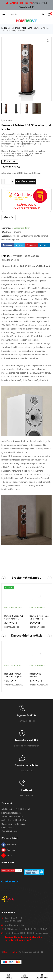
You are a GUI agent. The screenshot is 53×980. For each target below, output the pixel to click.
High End (15, 240)
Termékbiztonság (9, 831)
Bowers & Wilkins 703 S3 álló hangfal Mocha (39, 619)
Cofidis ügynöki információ (13, 824)
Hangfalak (16, 28)
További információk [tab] (26, 256)
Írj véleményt (7, 120)
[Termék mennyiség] (8, 182)
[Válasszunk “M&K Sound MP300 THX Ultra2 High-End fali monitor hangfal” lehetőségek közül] (13, 685)
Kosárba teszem (26, 182)
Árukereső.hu (6, 890)
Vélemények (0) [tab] (11, 260)
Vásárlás (8, 218)
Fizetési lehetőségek (11, 813)
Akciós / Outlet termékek (25, 236)
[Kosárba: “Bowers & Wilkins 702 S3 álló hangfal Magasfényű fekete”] (12, 627)
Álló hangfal (27, 28)
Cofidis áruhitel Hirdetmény (14, 820)
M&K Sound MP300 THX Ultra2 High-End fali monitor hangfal (14, 677)
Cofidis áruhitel (8, 828)
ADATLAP (10, 161)
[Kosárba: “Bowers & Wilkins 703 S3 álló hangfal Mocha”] (38, 627)
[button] (48, 41)
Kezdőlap (6, 28)
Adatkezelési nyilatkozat (13, 817)
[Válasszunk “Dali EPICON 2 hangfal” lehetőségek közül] (39, 685)
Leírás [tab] (6, 256)
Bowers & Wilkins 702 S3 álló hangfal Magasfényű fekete (14, 619)
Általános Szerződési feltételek (16, 809)
